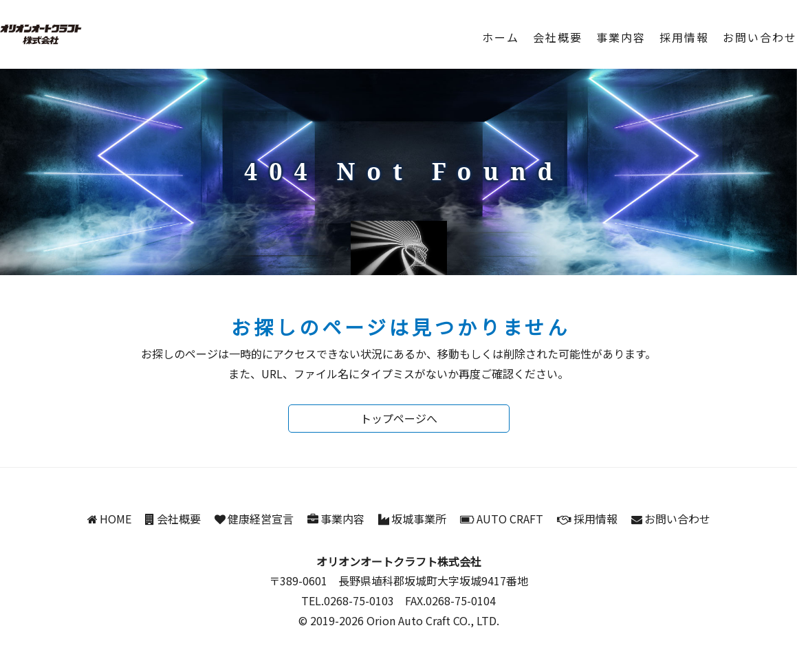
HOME (116, 519)
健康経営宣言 (261, 519)
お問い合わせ (760, 37)
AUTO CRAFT (510, 519)
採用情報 (684, 37)
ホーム (501, 37)
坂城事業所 (419, 519)
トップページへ (399, 418)
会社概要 (558, 37)
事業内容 (621, 37)
